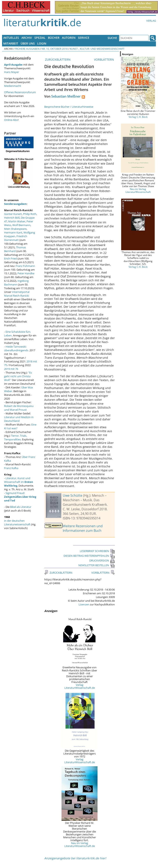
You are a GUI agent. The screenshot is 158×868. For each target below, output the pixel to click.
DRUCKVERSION (102, 560)
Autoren (69, 38)
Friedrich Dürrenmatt (16, 238)
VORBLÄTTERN (104, 60)
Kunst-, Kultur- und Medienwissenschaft (97, 49)
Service (84, 38)
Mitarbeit (11, 43)
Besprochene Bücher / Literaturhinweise (69, 107)
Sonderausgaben (15, 204)
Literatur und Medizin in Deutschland (19, 419)
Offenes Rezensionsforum (20, 92)
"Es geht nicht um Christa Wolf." (18, 376)
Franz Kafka (11, 468)
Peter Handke (26, 273)
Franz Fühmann (25, 266)
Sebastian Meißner (66, 96)
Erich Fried (10, 258)
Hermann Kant (13, 232)
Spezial (40, 38)
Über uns (28, 43)
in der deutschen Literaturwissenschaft (17, 522)
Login (42, 43)
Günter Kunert (13, 214)
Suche (112, 38)
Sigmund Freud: (20, 497)
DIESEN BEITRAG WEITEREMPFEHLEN (89, 556)
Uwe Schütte (73, 495)
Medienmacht (13, 86)
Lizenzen (84, 604)
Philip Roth (30, 214)
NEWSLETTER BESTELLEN (97, 565)
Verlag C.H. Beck (138, 117)
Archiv (27, 38)
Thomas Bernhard (15, 249)
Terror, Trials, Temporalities (16, 438)
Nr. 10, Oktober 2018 (55, 49)
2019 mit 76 (11, 369)
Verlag (151, 21)
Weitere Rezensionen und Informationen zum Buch (83, 528)
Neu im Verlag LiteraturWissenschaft (138, 190)
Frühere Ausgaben (27, 49)
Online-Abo (11, 120)
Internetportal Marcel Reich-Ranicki (17, 294)
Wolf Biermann (21, 225)
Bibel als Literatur (21, 507)
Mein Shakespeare (15, 229)
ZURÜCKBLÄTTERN (57, 60)
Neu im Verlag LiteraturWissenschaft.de (80, 844)
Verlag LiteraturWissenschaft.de (80, 686)
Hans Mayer (12, 72)
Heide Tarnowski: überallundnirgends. (16, 348)
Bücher (54, 38)
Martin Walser (17, 221)
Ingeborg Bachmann (16, 283)
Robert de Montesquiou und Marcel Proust (19, 408)
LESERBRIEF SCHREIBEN (97, 551)
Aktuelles (11, 38)
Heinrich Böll (12, 218)
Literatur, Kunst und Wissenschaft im (19, 482)
